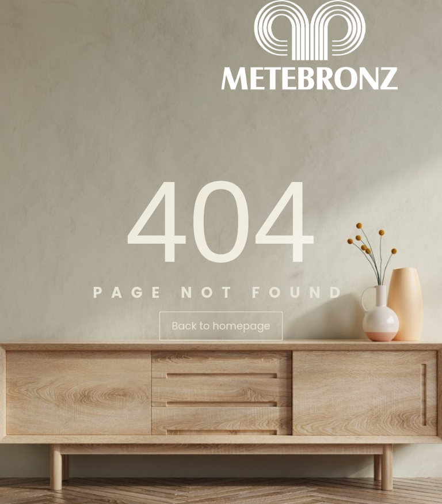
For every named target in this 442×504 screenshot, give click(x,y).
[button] (221, 326)
